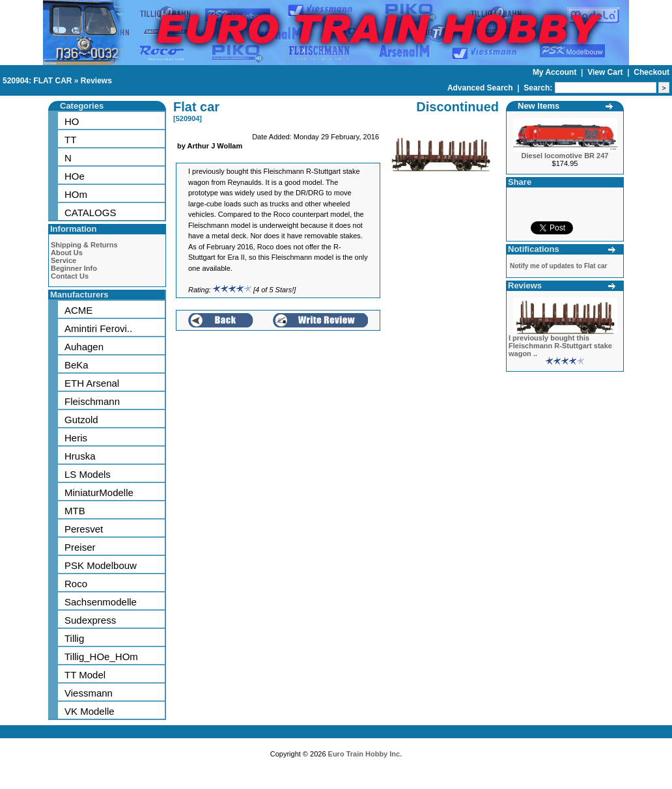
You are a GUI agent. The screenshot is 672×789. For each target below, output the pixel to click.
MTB (75, 511)
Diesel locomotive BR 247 (565, 156)
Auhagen (84, 347)
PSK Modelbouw (101, 565)
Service (63, 260)
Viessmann (89, 693)
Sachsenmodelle (101, 602)
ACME (78, 310)
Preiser (80, 547)
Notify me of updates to (558, 266)
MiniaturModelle (99, 492)
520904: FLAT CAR (37, 81)
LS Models (88, 474)
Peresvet (84, 529)
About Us (67, 253)
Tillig (74, 638)
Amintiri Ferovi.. (98, 328)
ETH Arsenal (92, 383)
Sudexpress (90, 620)
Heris (76, 438)
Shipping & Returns (84, 245)
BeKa (77, 365)
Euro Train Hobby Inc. (365, 754)
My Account (556, 72)
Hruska (80, 456)
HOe (75, 176)
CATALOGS (90, 213)
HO (72, 121)
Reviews (96, 81)
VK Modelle (90, 711)
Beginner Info (74, 268)
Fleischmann (92, 401)
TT (70, 140)
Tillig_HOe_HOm (101, 657)
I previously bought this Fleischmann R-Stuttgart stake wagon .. (560, 346)
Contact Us (70, 276)
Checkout (651, 72)
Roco (76, 584)
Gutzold (81, 420)
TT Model (85, 675)
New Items (539, 106)
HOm (76, 194)
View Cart (606, 72)
